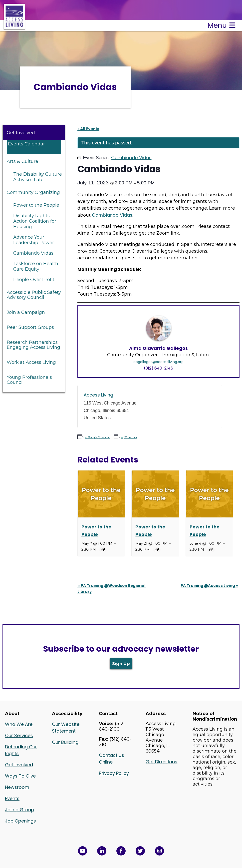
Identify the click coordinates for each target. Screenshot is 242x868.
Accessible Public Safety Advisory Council (34, 295)
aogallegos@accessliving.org (158, 362)
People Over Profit (34, 280)
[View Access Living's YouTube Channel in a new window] (83, 851)
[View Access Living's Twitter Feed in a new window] (140, 851)
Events (12, 798)
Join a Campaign (26, 312)
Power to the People (36, 205)
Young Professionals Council (29, 380)
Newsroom (17, 787)
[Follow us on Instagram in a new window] (159, 851)
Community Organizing (33, 192)
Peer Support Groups (30, 327)
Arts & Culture (22, 161)
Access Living (98, 395)
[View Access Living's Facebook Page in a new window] (121, 851)
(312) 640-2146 (158, 368)
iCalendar (130, 437)
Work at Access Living (31, 362)
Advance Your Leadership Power (34, 240)
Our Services (19, 735)
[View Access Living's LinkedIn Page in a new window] (102, 851)
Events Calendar (26, 144)
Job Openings (20, 821)
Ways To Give (20, 776)
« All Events (88, 129)
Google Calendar (99, 437)
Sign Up (121, 663)
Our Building (66, 742)
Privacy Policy (114, 773)
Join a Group (19, 810)
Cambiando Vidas (33, 253)
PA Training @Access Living (209, 586)
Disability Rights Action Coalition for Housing (35, 221)
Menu (222, 25)
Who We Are (19, 724)
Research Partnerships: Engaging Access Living (33, 345)
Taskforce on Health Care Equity (36, 266)
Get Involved (21, 133)
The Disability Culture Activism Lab (38, 177)
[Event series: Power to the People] (103, 550)
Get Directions (161, 762)
